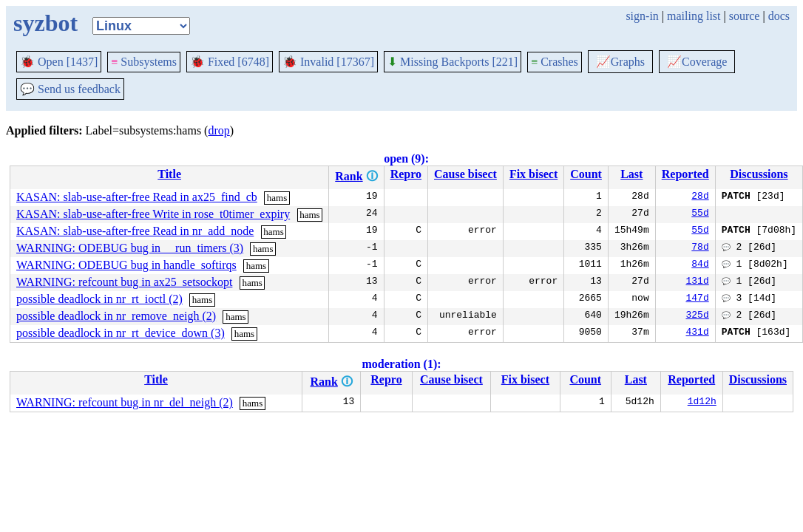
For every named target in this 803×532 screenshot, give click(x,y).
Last (631, 174)
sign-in (642, 16)
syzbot (45, 23)
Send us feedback (70, 89)
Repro (406, 174)
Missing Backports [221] (453, 62)
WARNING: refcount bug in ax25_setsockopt (124, 282)
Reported (685, 174)
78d (700, 248)
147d (698, 299)
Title (169, 174)
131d (698, 282)
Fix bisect (533, 174)
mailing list (694, 16)
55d (700, 214)
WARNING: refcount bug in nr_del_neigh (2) (125, 402)
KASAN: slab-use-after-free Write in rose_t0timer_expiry (153, 214)
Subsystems (144, 62)
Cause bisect (465, 174)
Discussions (759, 174)
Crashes (555, 62)
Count (586, 174)
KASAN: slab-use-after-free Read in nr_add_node (135, 231)
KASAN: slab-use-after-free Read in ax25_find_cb (137, 197)
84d (700, 265)
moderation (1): (401, 364)
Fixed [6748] (230, 62)
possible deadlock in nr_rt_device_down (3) (121, 333)
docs (779, 16)
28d (700, 197)
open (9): (406, 158)
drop (218, 130)
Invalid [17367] (328, 62)
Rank (349, 176)
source (745, 16)
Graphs (620, 62)
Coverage (697, 62)
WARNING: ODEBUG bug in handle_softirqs (126, 265)
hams (277, 198)
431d (698, 333)
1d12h (702, 403)
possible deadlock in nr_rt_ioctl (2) (99, 299)
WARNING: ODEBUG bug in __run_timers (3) (130, 248)
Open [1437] (59, 62)
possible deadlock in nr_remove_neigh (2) (116, 316)
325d (698, 316)
